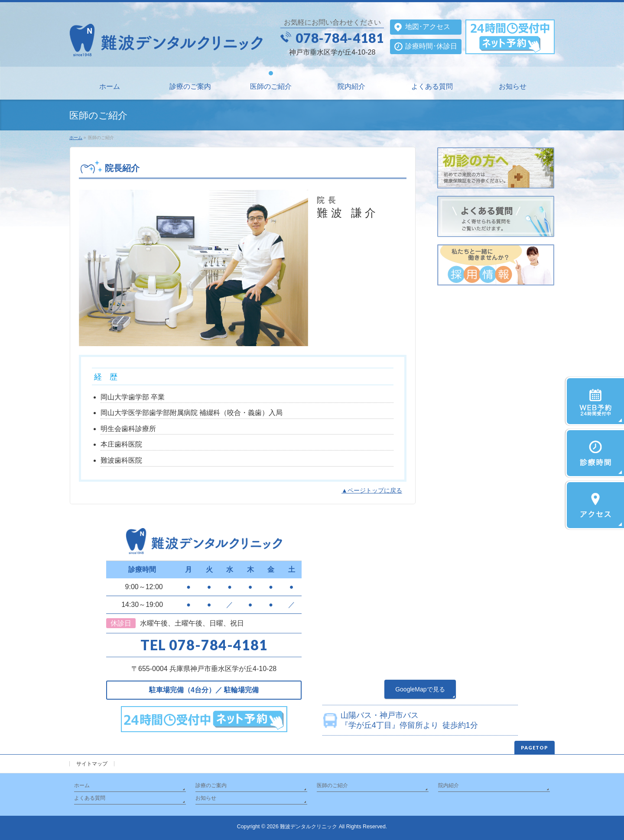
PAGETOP (535, 748)
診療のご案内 (211, 785)
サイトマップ (92, 764)
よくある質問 (90, 798)
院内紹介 (448, 785)
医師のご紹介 (332, 785)
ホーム (82, 785)
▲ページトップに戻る (372, 490)
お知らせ (206, 798)
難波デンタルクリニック (309, 827)
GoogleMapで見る (420, 689)
